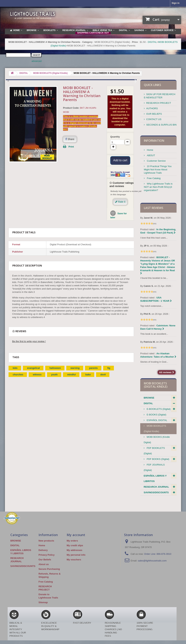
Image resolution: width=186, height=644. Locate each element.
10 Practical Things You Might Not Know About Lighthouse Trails (158, 170)
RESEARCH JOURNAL (156, 487)
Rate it (120, 206)
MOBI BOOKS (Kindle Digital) (157, 440)
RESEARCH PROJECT (159, 103)
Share (70, 139)
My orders (72, 541)
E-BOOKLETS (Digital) (158, 409)
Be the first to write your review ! (29, 346)
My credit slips (75, 545)
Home (150, 150)
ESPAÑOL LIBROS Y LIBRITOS (155, 478)
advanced (37, 61)
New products (46, 541)
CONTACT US (154, 119)
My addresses (74, 550)
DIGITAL (152, 42)
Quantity (115, 137)
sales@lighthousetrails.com (152, 561)
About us (44, 564)
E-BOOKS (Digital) (156, 415)
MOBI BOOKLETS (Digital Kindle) (155, 429)
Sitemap (43, 602)
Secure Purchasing (49, 569)
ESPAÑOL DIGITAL (157, 420)
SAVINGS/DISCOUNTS (156, 492)
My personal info (76, 555)
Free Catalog (153, 178)
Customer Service (156, 161)
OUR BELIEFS (154, 114)
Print (71, 147)
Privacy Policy (46, 555)
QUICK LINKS (152, 85)
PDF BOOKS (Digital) (158, 459)
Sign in (176, 3)
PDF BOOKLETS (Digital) (154, 451)
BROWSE (149, 398)
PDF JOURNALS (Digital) (154, 467)
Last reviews (154, 208)
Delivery (43, 550)
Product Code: (71, 108)
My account (76, 535)
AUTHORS (152, 108)
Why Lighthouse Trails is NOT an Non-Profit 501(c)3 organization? (158, 187)
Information (154, 141)
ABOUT (151, 155)
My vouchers (74, 560)
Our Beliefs (45, 560)
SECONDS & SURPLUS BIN (161, 125)
